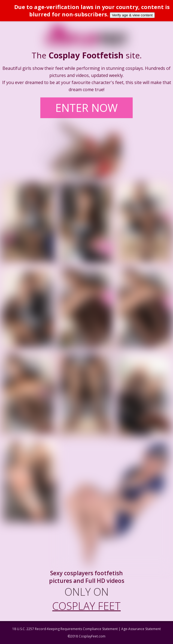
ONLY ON (86, 599)
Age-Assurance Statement (141, 629)
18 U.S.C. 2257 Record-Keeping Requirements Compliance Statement (65, 629)
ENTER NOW (86, 108)
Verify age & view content (132, 15)
